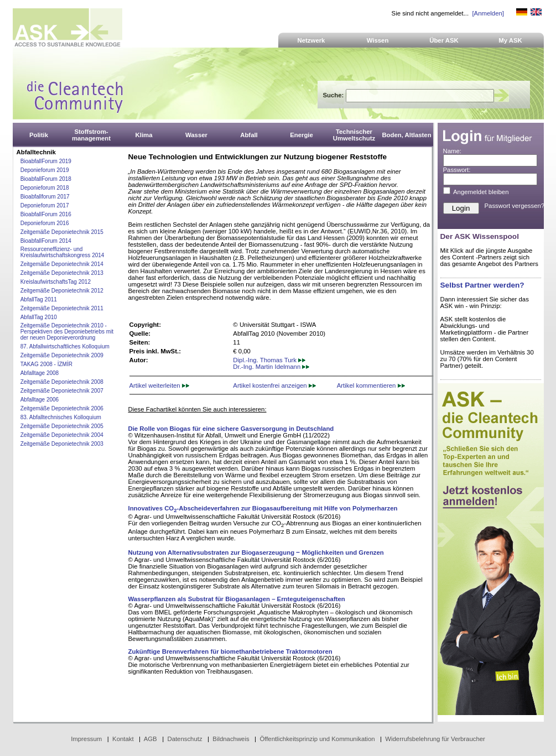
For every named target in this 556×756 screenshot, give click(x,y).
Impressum (86, 739)
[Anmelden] (488, 13)
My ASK (510, 40)
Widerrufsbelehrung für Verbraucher (435, 739)
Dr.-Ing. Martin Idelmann (271, 367)
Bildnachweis (231, 739)
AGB (150, 739)
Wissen (378, 40)
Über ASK (444, 40)
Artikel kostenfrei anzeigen (274, 385)
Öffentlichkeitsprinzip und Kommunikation (317, 739)
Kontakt (123, 739)
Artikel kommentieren (371, 385)
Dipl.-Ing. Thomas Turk (269, 360)
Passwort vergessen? (515, 206)
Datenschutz (185, 739)
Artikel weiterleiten (159, 385)
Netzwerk (311, 40)
